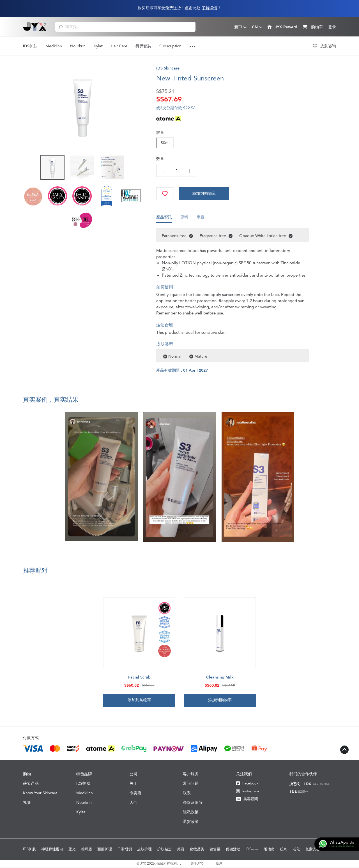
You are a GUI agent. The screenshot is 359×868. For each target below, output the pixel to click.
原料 (184, 219)
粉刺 (284, 850)
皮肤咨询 (324, 46)
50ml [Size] (165, 143)
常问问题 (191, 784)
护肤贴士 (164, 850)
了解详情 (210, 8)
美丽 (181, 850)
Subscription (170, 46)
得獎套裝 (143, 46)
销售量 (215, 850)
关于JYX (197, 864)
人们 (134, 803)
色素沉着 (312, 850)
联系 (187, 794)
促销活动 (233, 850)
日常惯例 (125, 850)
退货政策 (191, 822)
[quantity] (177, 171)
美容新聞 (247, 800)
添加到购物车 (205, 194)
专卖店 (135, 794)
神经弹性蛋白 (52, 850)
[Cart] (205, 194)
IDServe (252, 850)
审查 (201, 219)
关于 (134, 784)
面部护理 (105, 850)
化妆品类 (197, 850)
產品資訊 (164, 219)
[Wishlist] (165, 194)
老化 (296, 850)
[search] (60, 27)
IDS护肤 (30, 46)
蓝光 (72, 850)
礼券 (27, 803)
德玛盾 (87, 850)
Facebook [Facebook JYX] (247, 784)
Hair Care (119, 46)
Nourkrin (78, 46)
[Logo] (35, 27)
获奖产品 (31, 784)
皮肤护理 (144, 850)
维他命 (269, 850)
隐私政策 (191, 813)
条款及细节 (193, 803)
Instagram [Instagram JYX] (248, 792)
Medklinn (54, 46)
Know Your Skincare (40, 794)
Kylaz (98, 46)
